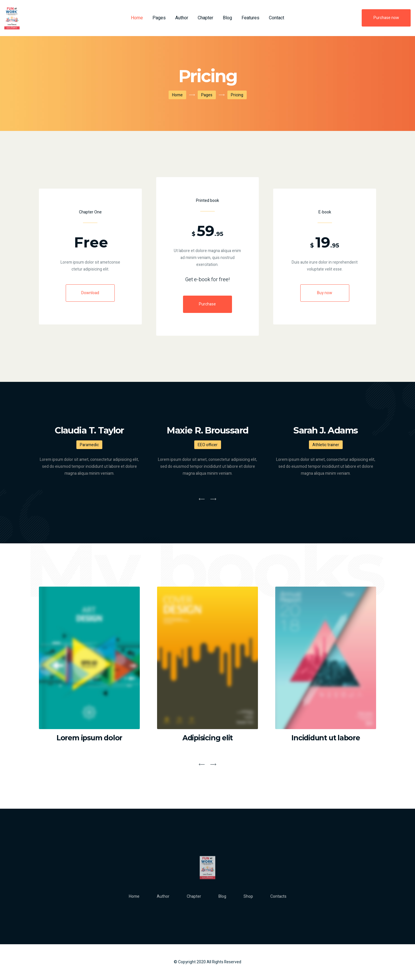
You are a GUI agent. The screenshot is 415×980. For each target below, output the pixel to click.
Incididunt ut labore (326, 738)
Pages (159, 18)
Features (250, 18)
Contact (277, 18)
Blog (227, 18)
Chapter (205, 18)
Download (90, 293)
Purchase (207, 304)
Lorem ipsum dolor (89, 738)
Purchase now (386, 18)
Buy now (325, 293)
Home (137, 18)
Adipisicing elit (207, 738)
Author (182, 18)
